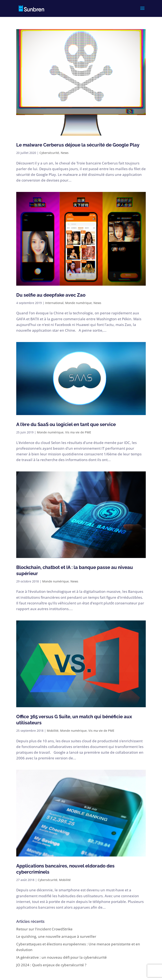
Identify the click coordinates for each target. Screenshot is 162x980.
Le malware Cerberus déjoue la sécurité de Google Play (78, 145)
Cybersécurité (49, 153)
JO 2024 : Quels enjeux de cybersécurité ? (51, 965)
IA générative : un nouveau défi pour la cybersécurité (61, 957)
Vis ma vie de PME (78, 432)
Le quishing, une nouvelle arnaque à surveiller (56, 936)
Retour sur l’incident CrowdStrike (44, 929)
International (54, 303)
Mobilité (53, 731)
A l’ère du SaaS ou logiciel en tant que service (66, 424)
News (65, 153)
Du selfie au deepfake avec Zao (51, 295)
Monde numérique (78, 303)
